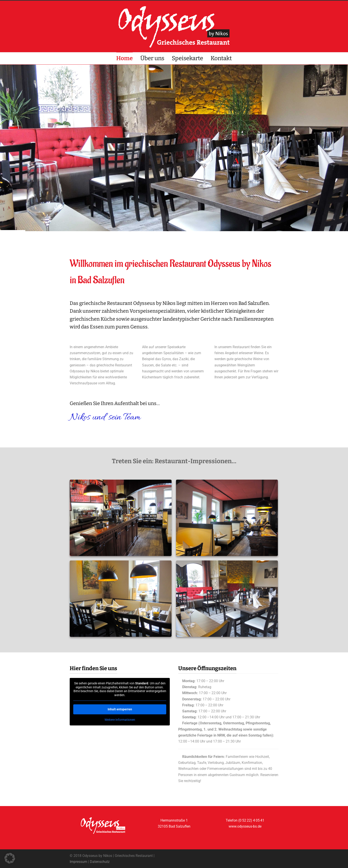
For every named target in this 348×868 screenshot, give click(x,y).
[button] (10, 858)
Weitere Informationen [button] (120, 720)
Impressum (78, 862)
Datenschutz (100, 862)
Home (125, 58)
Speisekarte (187, 58)
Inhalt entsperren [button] (120, 709)
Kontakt (221, 58)
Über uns (152, 58)
